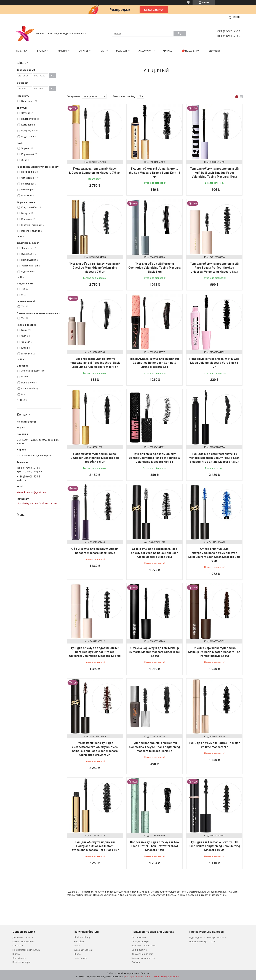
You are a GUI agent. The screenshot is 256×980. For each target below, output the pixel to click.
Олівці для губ (139, 950)
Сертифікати (19, 958)
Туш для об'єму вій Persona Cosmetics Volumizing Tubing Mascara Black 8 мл (154, 268)
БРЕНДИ (42, 51)
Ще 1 (23, 237)
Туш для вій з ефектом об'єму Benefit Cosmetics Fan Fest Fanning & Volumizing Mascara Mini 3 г (154, 458)
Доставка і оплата (23, 937)
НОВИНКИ (22, 51)
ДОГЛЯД (83, 51)
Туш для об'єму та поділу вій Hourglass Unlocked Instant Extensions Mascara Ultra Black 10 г (95, 846)
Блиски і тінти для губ (143, 958)
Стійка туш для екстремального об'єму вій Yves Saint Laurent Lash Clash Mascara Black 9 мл (154, 553)
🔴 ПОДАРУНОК (190, 51)
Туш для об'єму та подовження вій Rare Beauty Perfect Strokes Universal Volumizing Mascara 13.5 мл (95, 652)
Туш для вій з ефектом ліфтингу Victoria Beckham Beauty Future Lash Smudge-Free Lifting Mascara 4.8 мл (214, 458)
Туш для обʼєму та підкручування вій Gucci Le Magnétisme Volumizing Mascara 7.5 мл (95, 268)
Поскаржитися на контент (138, 977)
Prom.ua (145, 973)
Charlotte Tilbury (82, 937)
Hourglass (79, 942)
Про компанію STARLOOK (26, 950)
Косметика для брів (142, 954)
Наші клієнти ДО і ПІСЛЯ (202, 942)
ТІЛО (102, 51)
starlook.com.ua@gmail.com (32, 492)
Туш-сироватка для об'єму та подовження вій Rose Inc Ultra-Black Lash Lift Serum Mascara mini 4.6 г (95, 363)
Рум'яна (136, 962)
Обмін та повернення (24, 942)
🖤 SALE (167, 51)
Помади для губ (140, 942)
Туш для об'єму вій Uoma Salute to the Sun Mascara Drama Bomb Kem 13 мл (154, 173)
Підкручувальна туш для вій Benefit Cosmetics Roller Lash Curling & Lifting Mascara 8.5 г (154, 363)
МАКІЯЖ (62, 51)
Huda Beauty (80, 958)
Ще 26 (24, 400)
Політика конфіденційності (166, 977)
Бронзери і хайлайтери (144, 946)
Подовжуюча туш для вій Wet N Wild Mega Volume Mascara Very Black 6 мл (214, 363)
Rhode (77, 954)
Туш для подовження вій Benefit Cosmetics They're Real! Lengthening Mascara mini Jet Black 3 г (155, 747)
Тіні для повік (139, 937)
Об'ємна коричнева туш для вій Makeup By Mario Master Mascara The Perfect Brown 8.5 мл (214, 652)
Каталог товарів (22, 962)
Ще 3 (23, 359)
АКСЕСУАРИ (145, 51)
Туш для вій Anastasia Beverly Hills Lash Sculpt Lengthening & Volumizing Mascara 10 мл (214, 846)
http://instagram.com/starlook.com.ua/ (37, 503)
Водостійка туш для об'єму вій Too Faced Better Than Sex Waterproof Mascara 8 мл (154, 846)
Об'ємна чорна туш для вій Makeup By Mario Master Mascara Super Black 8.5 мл (155, 652)
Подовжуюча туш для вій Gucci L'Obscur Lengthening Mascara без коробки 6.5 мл (95, 458)
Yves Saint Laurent (83, 950)
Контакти (18, 946)
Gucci (77, 946)
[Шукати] (180, 34)
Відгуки (16, 954)
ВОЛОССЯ (122, 51)
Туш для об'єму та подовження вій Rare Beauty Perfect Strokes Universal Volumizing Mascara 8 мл (214, 268)
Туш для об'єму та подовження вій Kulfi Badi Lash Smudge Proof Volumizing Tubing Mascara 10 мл (214, 173)
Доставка (214, 51)
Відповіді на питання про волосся (208, 937)
